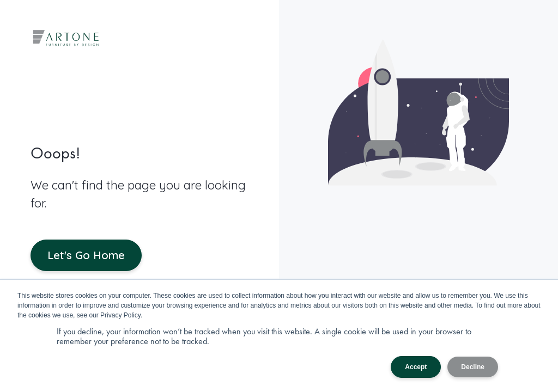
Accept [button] (416, 367)
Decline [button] (473, 367)
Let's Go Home (86, 255)
